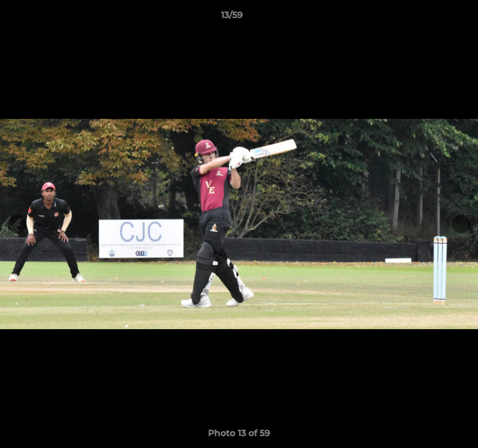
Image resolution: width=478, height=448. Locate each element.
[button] (433, 18)
